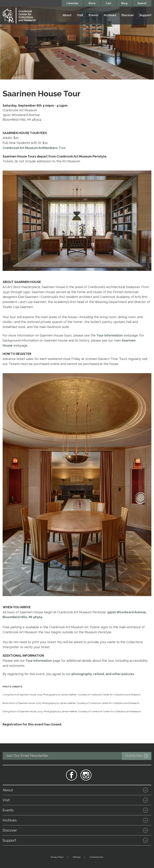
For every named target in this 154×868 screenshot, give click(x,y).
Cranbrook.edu (96, 857)
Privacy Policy (57, 857)
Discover (128, 15)
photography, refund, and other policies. (103, 674)
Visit (80, 15)
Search (142, 3)
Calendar (72, 3)
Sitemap (77, 857)
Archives (110, 15)
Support (145, 15)
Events (93, 15)
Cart (108, 3)
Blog (124, 3)
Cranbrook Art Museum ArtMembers (30, 148)
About (67, 15)
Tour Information (110, 335)
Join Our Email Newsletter (79, 756)
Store (92, 3)
